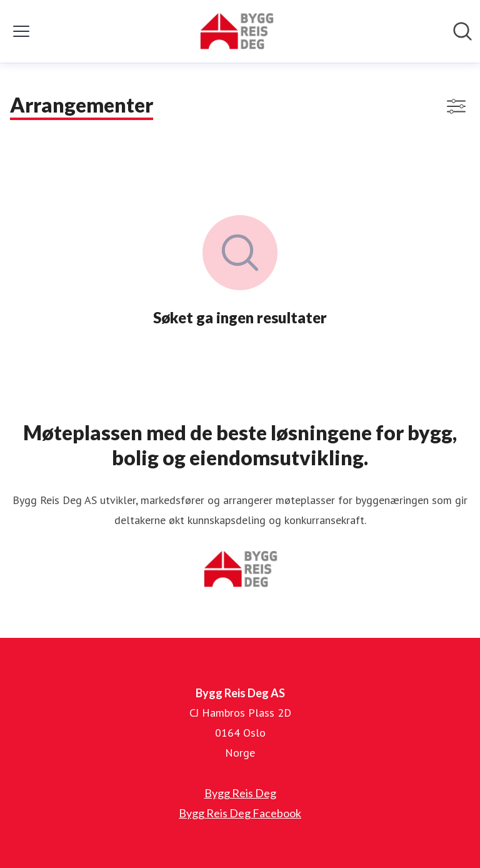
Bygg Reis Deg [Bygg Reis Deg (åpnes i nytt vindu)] (240, 793)
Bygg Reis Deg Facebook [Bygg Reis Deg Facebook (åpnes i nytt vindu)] (240, 813)
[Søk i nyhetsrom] (462, 31)
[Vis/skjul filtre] (456, 106)
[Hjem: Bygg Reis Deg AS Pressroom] (236, 31)
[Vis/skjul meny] (21, 31)
